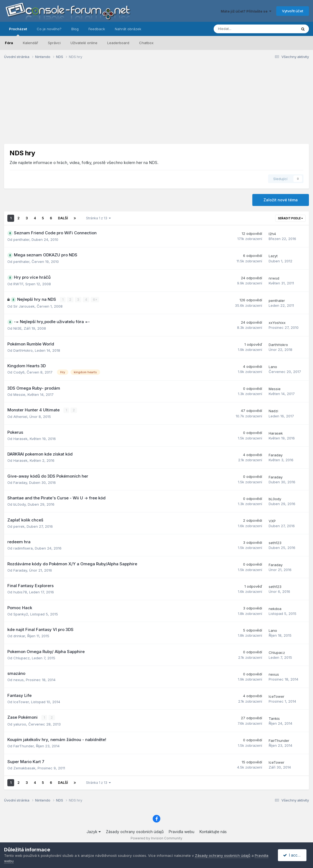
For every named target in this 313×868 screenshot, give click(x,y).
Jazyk (94, 831)
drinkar (19, 636)
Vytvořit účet (293, 11)
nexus (19, 680)
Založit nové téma (281, 200)
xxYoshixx (277, 323)
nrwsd (274, 278)
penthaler (21, 239)
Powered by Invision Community (156, 838)
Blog (75, 29)
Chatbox (146, 43)
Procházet (18, 31)
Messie (19, 394)
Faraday (276, 455)
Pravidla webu (182, 831)
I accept (293, 855)
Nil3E (17, 328)
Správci (54, 43)
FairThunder (24, 746)
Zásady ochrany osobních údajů (135, 831)
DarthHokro (23, 350)
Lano (273, 367)
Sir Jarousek (24, 306)
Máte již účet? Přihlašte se (246, 11)
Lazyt (273, 256)
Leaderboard (118, 43)
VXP (272, 521)
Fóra (9, 43)
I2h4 (272, 234)
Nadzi (273, 411)
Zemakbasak (24, 768)
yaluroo (20, 724)
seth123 (275, 542)
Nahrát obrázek (128, 29)
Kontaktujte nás (213, 831)
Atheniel (20, 417)
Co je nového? (49, 29)
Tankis (274, 718)
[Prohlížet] (241, 29)
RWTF (18, 284)
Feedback (97, 29)
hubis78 (20, 592)
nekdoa (275, 608)
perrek (19, 526)
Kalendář (30, 43)
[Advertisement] (156, 106)
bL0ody (19, 504)
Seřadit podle (290, 218)
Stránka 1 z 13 (98, 218)
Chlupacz (22, 658)
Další (63, 218)
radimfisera (23, 548)
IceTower (21, 702)
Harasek (20, 438)
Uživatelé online (84, 43)
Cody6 (19, 372)
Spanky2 (21, 614)
